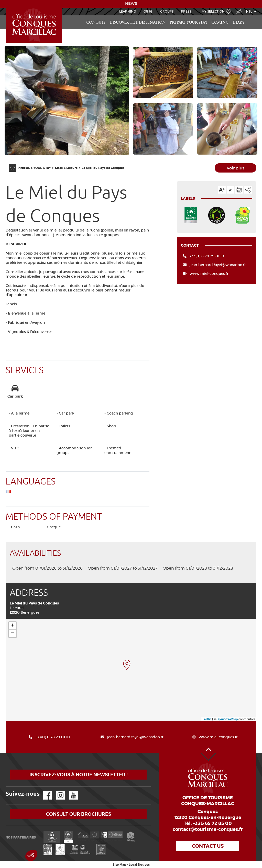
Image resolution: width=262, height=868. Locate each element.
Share (248, 190)
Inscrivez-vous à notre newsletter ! (78, 775)
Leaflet (207, 719)
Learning (128, 11)
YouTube (70, 791)
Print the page (239, 190)
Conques (96, 23)
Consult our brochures (79, 814)
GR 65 (148, 11)
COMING (220, 23)
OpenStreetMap (227, 719)
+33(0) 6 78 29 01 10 (207, 256)
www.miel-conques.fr (209, 274)
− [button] (13, 633)
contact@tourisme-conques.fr (208, 829)
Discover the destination (138, 23)
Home (9, 164)
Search (251, 16)
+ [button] (13, 626)
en (249, 11)
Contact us (208, 846)
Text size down (231, 190)
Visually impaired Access (238, 9)
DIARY (238, 23)
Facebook (44, 791)
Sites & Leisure (66, 168)
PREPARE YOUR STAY (188, 23)
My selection (213, 11)
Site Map (119, 865)
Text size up (222, 190)
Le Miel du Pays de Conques (103, 168)
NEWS (131, 4)
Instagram (57, 791)
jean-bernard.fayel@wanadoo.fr (218, 265)
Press (186, 11)
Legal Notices (139, 865)
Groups (167, 11)
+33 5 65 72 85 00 (212, 823)
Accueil (6, 8)
